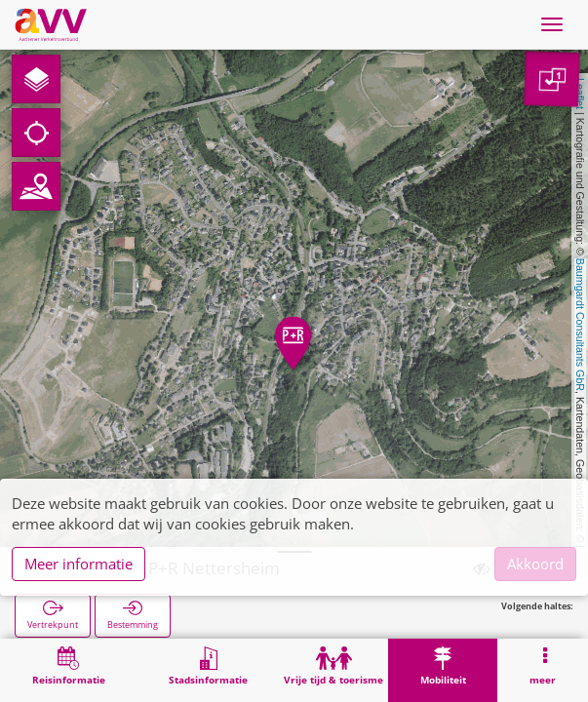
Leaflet (580, 94)
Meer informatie (78, 564)
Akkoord (535, 564)
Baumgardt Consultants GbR (580, 325)
